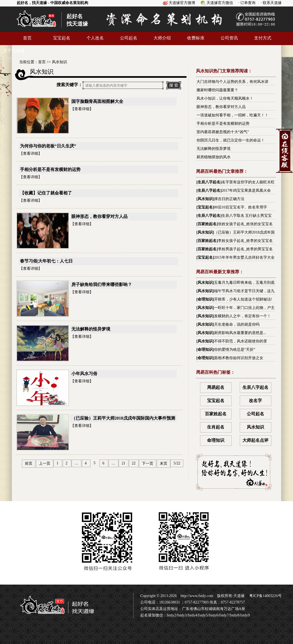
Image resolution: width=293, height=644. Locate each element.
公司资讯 (229, 38)
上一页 (45, 463)
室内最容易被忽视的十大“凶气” (223, 132)
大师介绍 (162, 38)
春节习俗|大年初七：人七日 (46, 261)
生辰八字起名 (209, 182)
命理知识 (205, 299)
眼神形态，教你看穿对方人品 (99, 216)
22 (134, 463)
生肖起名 (216, 427)
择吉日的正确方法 (229, 199)
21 (124, 463)
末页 (164, 463)
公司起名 (129, 38)
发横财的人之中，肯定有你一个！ (242, 316)
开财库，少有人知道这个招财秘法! (243, 299)
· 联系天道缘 (271, 3)
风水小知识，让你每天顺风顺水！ (225, 98)
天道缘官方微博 (182, 3)
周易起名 (216, 387)
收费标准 (196, 38)
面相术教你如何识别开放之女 (239, 358)
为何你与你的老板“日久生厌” (48, 146)
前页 (29, 463)
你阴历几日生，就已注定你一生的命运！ (231, 140)
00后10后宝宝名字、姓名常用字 (241, 207)
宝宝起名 (62, 38)
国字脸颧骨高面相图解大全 (97, 101)
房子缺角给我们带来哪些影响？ (102, 284)
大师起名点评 (255, 440)
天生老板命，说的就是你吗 (237, 324)
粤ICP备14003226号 (265, 596)
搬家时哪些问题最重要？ (217, 90)
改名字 (255, 401)
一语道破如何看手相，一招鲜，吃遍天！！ (232, 115)
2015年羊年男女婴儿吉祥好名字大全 (244, 257)
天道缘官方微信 (220, 3)
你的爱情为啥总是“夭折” (235, 350)
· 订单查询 (247, 3)
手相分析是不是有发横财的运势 (50, 169)
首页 (27, 38)
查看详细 (82, 109)
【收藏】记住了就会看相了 (46, 193)
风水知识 (59, 62)
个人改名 (95, 38)
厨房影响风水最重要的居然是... (240, 333)
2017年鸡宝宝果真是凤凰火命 (246, 190)
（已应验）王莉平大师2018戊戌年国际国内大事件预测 (123, 418)
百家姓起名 (207, 224)
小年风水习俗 (84, 374)
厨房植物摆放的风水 (214, 157)
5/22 (177, 463)
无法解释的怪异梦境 (91, 329)
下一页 (148, 463)
